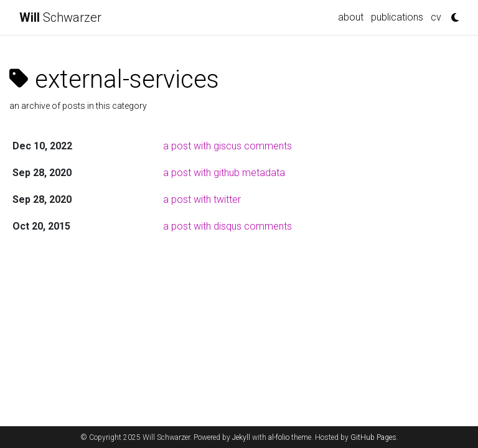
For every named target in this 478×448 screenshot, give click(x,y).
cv (436, 17)
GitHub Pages (373, 437)
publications (397, 17)
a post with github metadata (224, 173)
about (351, 17)
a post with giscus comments (227, 146)
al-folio (279, 437)
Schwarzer (60, 17)
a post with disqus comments (227, 226)
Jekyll (241, 437)
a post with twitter (202, 199)
